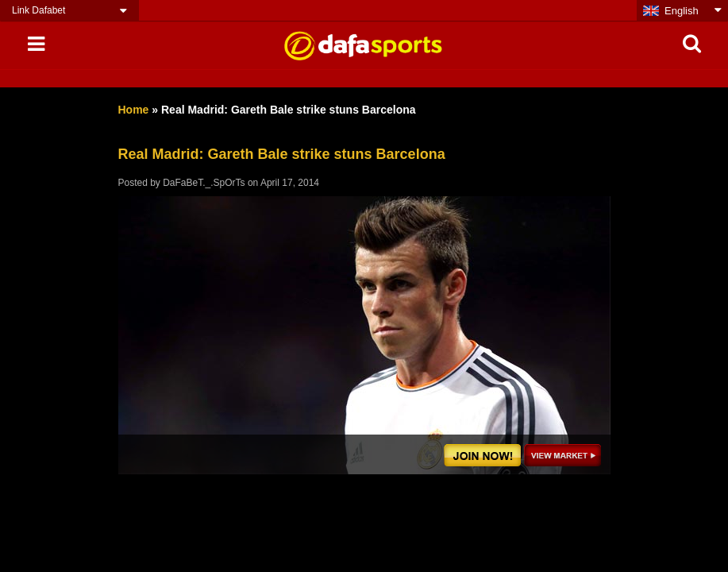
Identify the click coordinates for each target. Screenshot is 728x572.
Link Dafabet (39, 10)
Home (134, 110)
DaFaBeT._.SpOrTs (204, 183)
